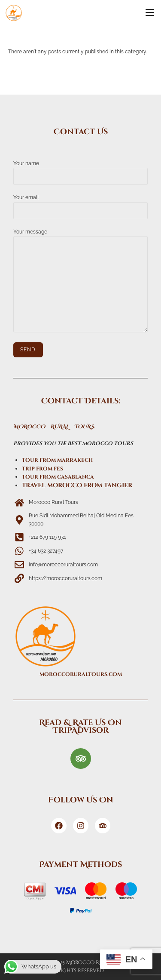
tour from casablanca (58, 477)
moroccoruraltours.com (81, 674)
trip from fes (43, 469)
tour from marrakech (57, 460)
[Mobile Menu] (150, 13)
